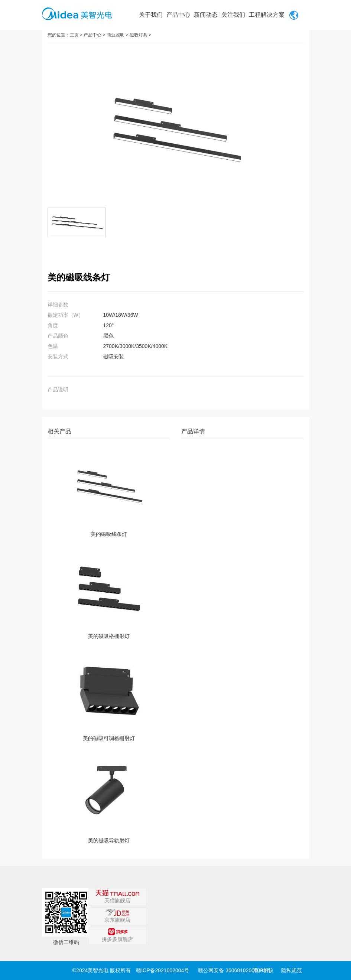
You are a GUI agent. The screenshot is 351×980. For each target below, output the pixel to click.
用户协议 (263, 970)
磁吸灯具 (139, 35)
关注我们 (233, 15)
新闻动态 (206, 15)
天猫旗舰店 (118, 896)
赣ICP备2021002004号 (162, 970)
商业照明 (116, 35)
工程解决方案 (267, 15)
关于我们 (151, 15)
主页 (74, 35)
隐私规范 (292, 970)
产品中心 (178, 15)
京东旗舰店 (117, 916)
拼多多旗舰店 (117, 935)
